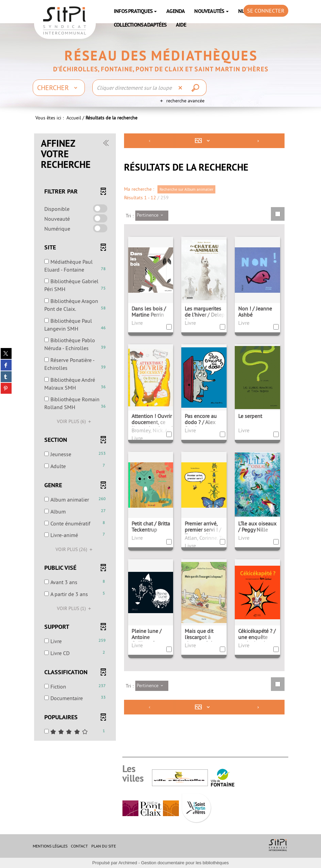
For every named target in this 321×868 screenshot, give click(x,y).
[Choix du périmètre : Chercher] (59, 88)
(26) (75, 549)
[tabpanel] (160, 438)
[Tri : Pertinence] (152, 216)
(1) (75, 608)
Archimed (128, 863)
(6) (75, 421)
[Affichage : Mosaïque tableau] (204, 141)
